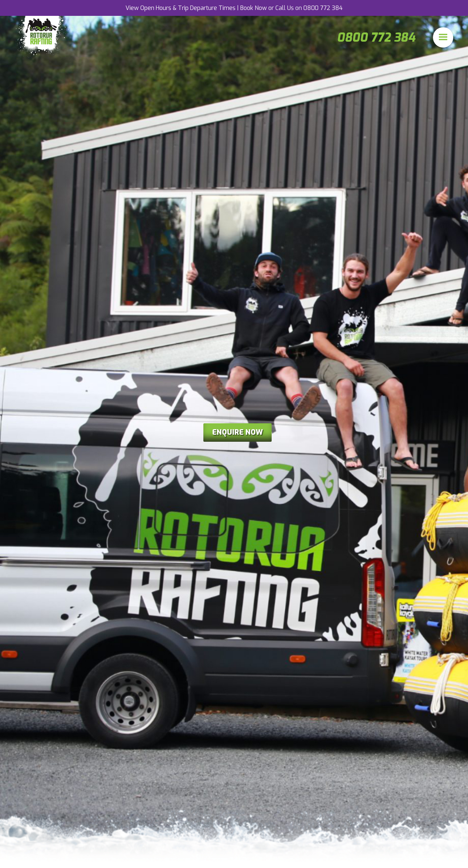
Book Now (254, 8)
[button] (443, 37)
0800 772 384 (323, 8)
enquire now (238, 432)
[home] (43, 37)
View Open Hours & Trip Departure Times (180, 8)
